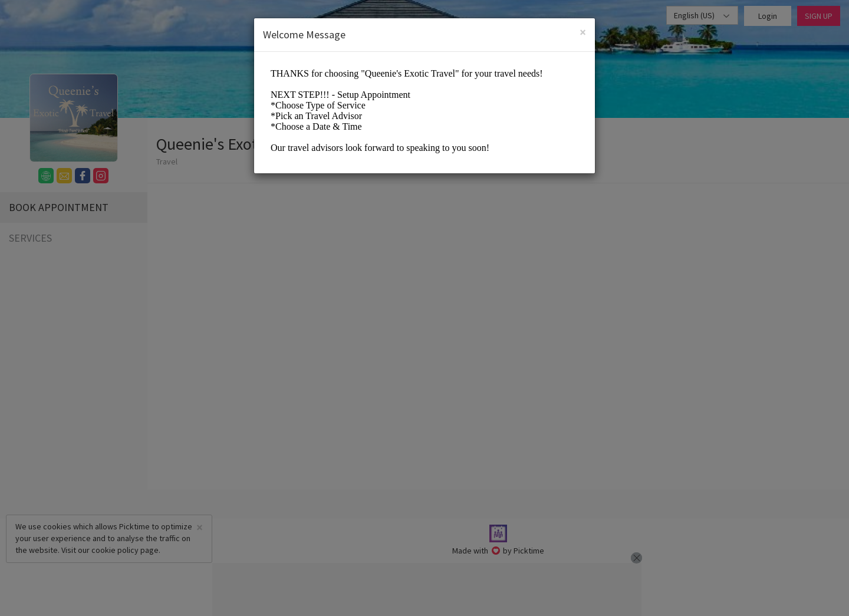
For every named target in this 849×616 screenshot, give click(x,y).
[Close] (583, 32)
